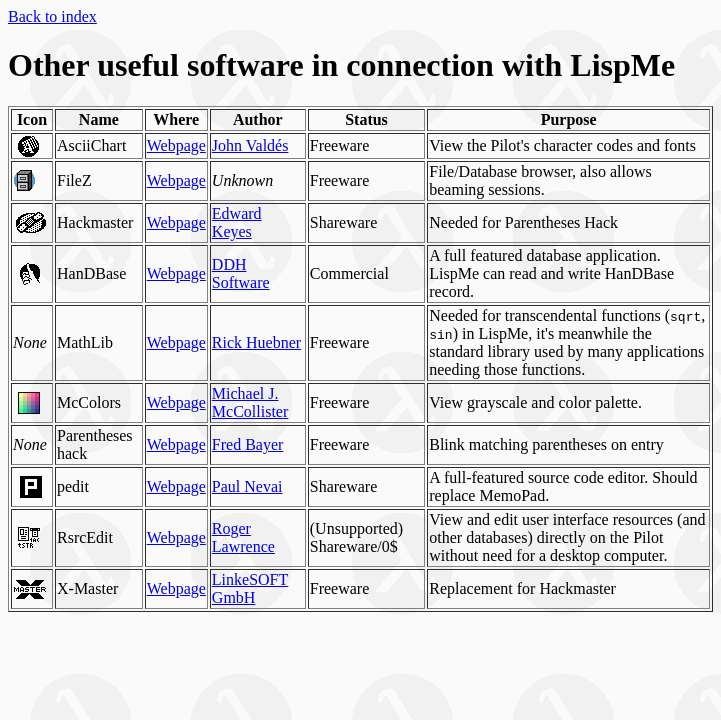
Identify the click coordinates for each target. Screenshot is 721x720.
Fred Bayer (248, 444)
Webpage (176, 145)
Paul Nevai (247, 486)
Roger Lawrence (243, 537)
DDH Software (241, 273)
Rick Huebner (256, 342)
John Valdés (250, 145)
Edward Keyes (237, 222)
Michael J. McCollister (250, 402)
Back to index (52, 16)
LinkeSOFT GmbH (250, 588)
